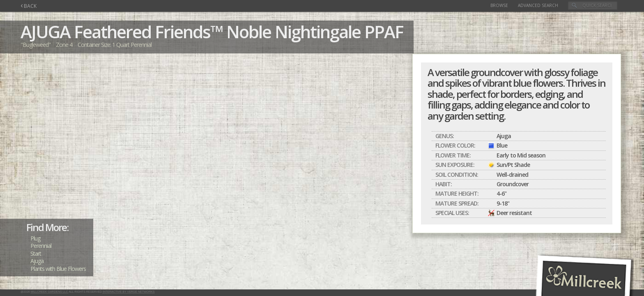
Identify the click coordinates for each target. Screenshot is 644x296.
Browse (499, 5)
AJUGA (45, 31)
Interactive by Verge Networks (129, 292)
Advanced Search (538, 5)
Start (36, 253)
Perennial (41, 246)
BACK (29, 6)
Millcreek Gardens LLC (49, 292)
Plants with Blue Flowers (58, 269)
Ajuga (37, 261)
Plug (35, 238)
